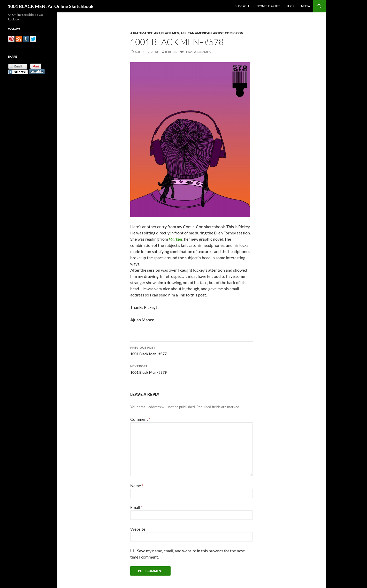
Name (137, 486)
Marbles (176, 239)
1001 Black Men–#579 (192, 369)
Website (138, 529)
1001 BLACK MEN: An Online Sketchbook (51, 6)
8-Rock (171, 52)
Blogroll (242, 6)
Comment (140, 419)
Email (136, 507)
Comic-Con (234, 33)
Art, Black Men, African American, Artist (189, 33)
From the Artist (268, 6)
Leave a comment (199, 52)
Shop (290, 6)
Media (305, 6)
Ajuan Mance (142, 33)
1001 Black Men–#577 (192, 350)
